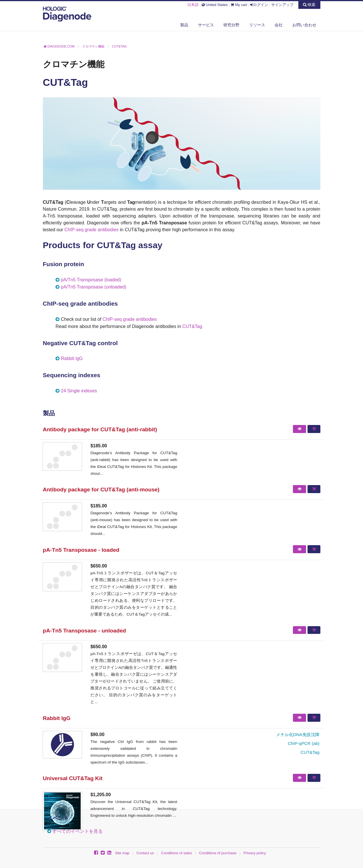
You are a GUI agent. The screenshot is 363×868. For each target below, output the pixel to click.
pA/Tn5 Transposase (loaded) (91, 280)
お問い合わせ (304, 25)
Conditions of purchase (218, 853)
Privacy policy (255, 853)
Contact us (145, 853)
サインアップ (282, 5)
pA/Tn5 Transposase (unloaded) (94, 287)
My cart (239, 5)
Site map (122, 853)
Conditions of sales (176, 853)
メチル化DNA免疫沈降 (298, 734)
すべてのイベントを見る (78, 831)
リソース (257, 25)
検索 (309, 5)
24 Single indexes (79, 391)
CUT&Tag (192, 326)
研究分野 (231, 25)
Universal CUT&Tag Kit (73, 778)
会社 (279, 25)
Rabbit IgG (72, 358)
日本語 (193, 5)
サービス (206, 25)
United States (215, 5)
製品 (184, 25)
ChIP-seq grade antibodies (91, 230)
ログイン (259, 5)
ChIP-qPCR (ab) (304, 743)
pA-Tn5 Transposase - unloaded (85, 631)
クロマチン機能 (74, 64)
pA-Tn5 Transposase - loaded (81, 550)
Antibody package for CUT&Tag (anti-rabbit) (100, 429)
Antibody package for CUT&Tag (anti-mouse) (101, 490)
